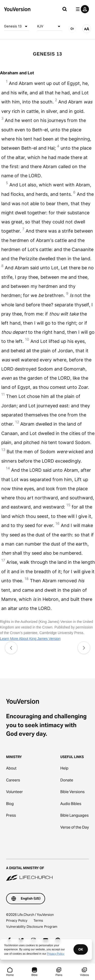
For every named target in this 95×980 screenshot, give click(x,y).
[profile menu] (81, 9)
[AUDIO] (72, 29)
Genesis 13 (17, 26)
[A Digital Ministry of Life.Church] (48, 870)
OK (81, 949)
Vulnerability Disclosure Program (32, 926)
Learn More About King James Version (30, 639)
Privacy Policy (17, 920)
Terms (38, 920)
